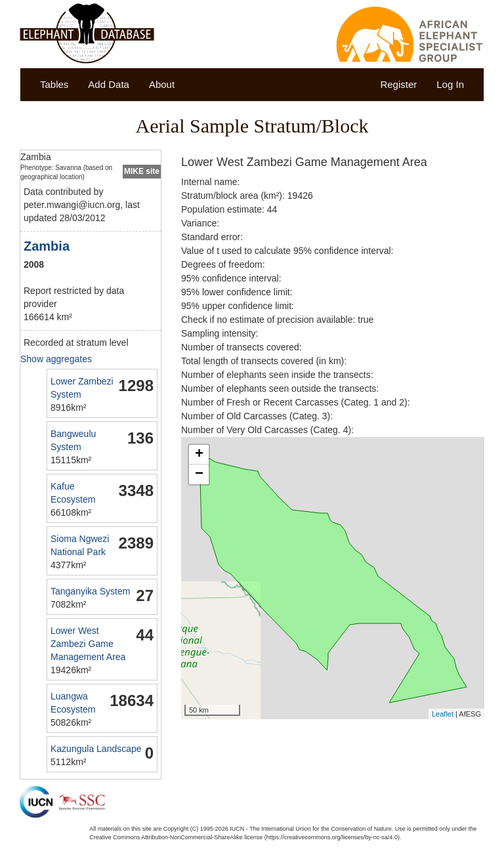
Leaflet (443, 714)
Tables (54, 84)
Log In (450, 84)
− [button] (199, 474)
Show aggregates (56, 359)
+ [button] (199, 455)
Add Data (109, 84)
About (162, 84)
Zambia (47, 246)
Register (398, 84)
